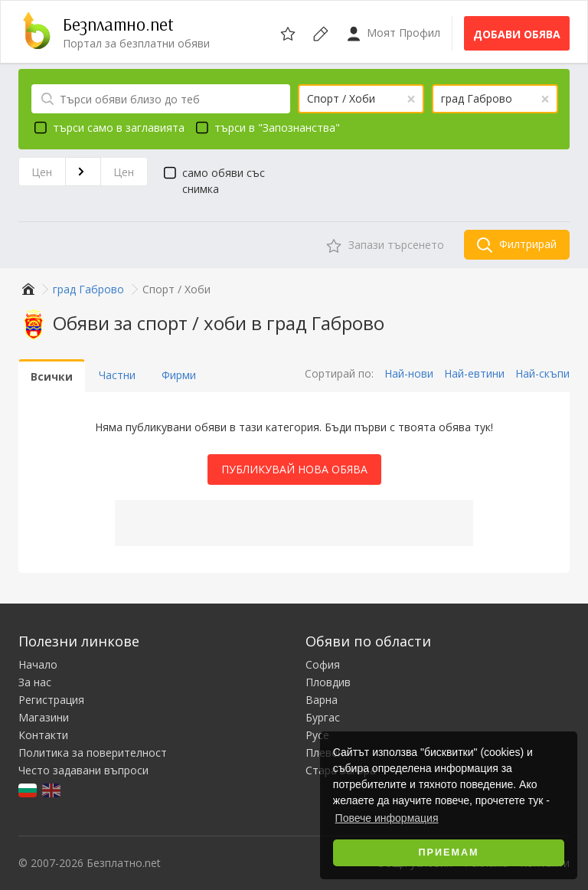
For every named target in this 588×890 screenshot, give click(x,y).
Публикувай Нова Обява (294, 469)
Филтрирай (517, 245)
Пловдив (328, 682)
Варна (322, 700)
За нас (35, 682)
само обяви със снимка (212, 180)
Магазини (44, 717)
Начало (38, 664)
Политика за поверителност (93, 753)
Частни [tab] (117, 375)
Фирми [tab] (179, 375)
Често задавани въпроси (83, 770)
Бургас (323, 717)
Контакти (43, 735)
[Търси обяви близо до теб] (161, 99)
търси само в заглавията (107, 127)
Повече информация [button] (387, 818)
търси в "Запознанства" (266, 127)
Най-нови (409, 373)
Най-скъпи (542, 373)
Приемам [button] (449, 852)
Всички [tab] (52, 376)
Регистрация (51, 700)
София (323, 664)
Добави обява (517, 34)
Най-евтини (474, 373)
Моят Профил (393, 33)
